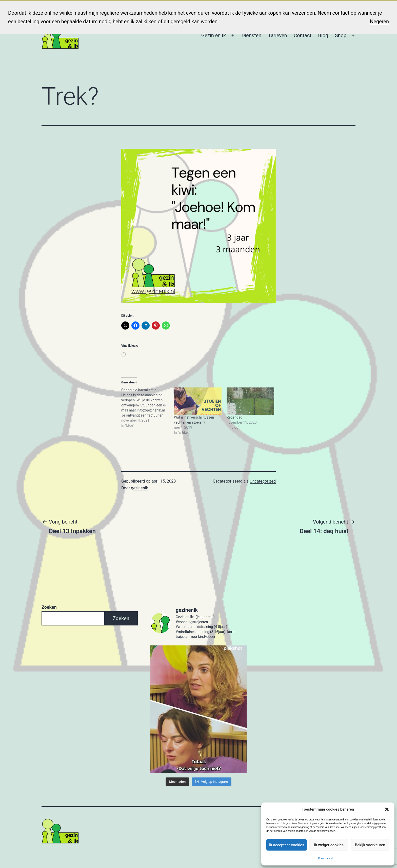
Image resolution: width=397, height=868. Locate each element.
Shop (341, 35)
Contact (303, 35)
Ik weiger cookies (329, 845)
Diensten (251, 35)
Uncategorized (263, 481)
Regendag (234, 417)
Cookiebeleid (325, 858)
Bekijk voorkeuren (370, 845)
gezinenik (139, 488)
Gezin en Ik (214, 35)
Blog (323, 35)
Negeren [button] (379, 21)
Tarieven (278, 35)
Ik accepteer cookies (287, 845)
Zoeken (49, 607)
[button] (387, 809)
